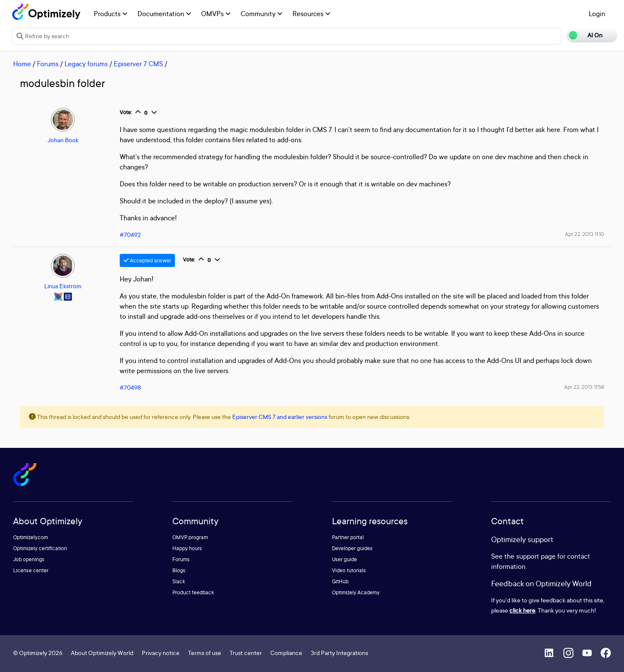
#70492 (130, 235)
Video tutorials (349, 570)
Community (261, 14)
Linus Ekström (63, 286)
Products (111, 14)
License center (31, 570)
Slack (179, 581)
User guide (344, 559)
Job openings (29, 559)
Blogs (179, 570)
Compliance (286, 653)
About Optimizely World (102, 653)
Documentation (164, 14)
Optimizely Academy (356, 592)
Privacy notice (161, 653)
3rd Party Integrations (339, 653)
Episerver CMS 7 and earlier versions (280, 417)
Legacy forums (86, 64)
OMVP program (190, 537)
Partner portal (348, 537)
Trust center (246, 653)
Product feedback (193, 592)
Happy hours (187, 548)
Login (597, 14)
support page (536, 556)
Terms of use (205, 653)
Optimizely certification (40, 548)
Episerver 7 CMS (138, 64)
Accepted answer (147, 260)
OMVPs (216, 14)
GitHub (340, 581)
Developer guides (352, 548)
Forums (48, 64)
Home (22, 64)
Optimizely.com (31, 537)
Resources (311, 14)
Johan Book (63, 140)
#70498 (130, 387)
